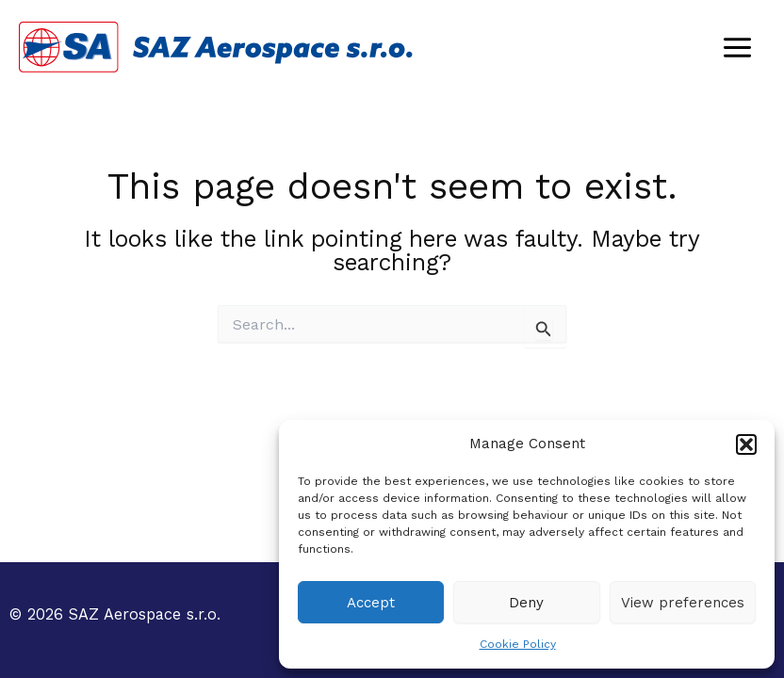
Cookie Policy (518, 644)
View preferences (683, 603)
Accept (371, 603)
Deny (526, 603)
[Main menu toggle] (737, 47)
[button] (746, 444)
